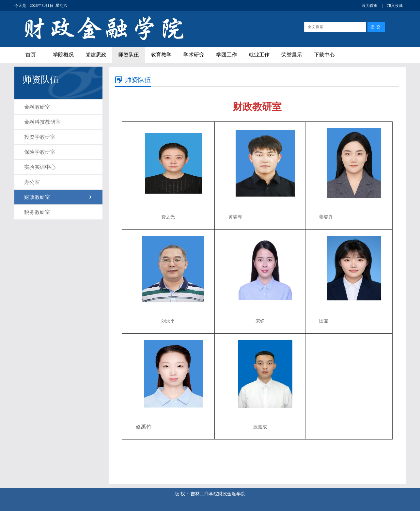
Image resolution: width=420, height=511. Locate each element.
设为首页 (370, 6)
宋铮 (260, 321)
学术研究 (194, 55)
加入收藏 (395, 6)
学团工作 (226, 55)
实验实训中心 (40, 167)
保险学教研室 (40, 152)
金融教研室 (37, 107)
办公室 (32, 182)
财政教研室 (37, 197)
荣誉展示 (292, 55)
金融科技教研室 (42, 122)
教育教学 (161, 55)
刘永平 (168, 321)
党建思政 (96, 55)
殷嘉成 (260, 427)
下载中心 (324, 55)
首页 (31, 55)
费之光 (168, 217)
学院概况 (63, 55)
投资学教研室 (40, 137)
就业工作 (259, 55)
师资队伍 (129, 55)
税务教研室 (37, 212)
